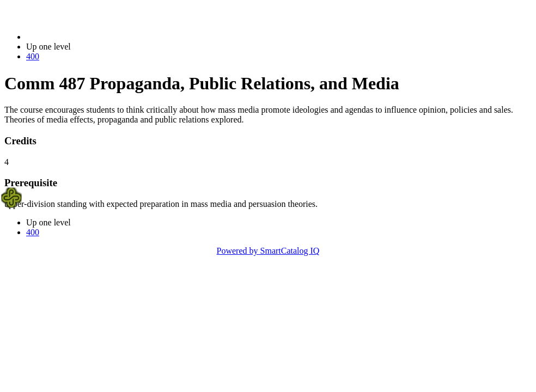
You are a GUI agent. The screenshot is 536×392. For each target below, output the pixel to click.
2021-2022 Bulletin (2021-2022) (83, 37)
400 (33, 56)
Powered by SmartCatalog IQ (268, 251)
